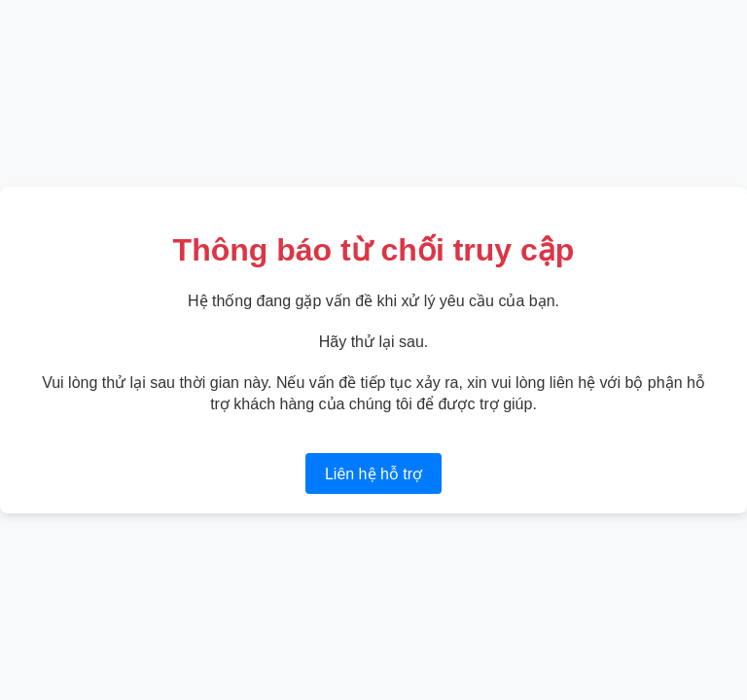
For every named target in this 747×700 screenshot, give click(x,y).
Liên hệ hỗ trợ (373, 474)
